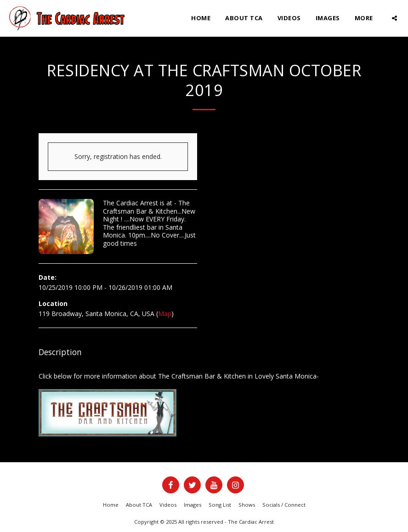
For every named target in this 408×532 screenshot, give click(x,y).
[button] (394, 18)
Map (165, 314)
